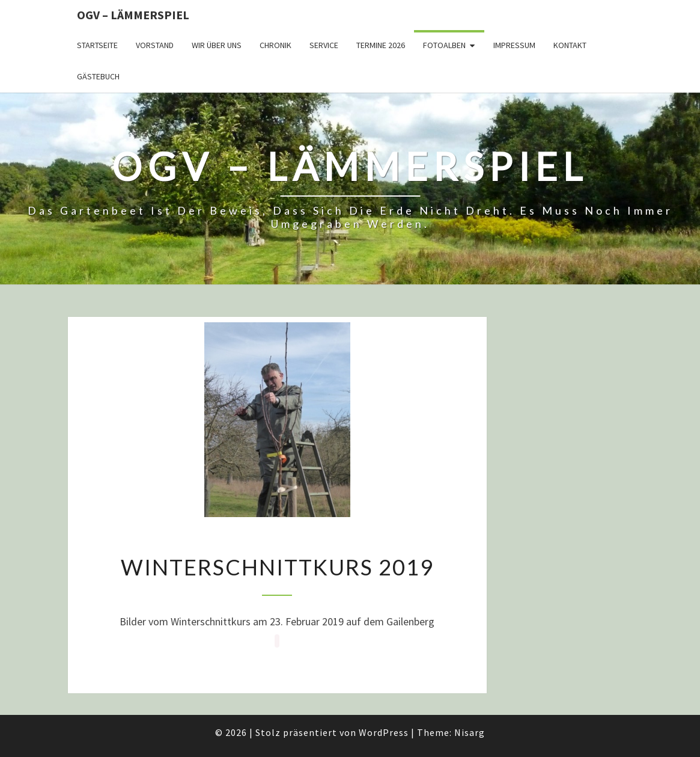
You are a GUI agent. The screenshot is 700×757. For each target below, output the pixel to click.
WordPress (384, 732)
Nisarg (470, 732)
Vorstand (155, 45)
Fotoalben (444, 45)
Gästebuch (98, 76)
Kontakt (570, 45)
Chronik (275, 45)
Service (324, 45)
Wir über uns (217, 45)
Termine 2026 (381, 45)
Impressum (514, 45)
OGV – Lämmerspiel (133, 15)
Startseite (97, 45)
